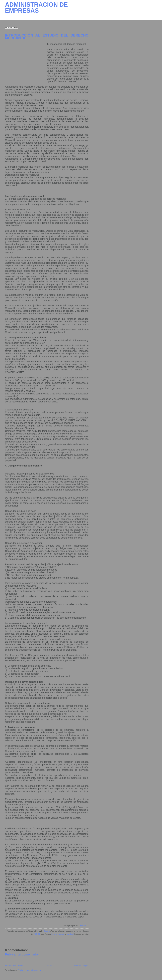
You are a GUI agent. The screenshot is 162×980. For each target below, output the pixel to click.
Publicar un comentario (21, 954)
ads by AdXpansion (11, 28)
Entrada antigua (81, 966)
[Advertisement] (26, 64)
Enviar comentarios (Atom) (30, 970)
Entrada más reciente (15, 966)
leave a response (58, 934)
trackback (70, 934)
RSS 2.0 (37, 934)
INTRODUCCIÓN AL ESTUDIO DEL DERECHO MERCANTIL (47, 37)
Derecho (83, 925)
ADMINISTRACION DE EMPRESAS (36, 8)
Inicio (49, 966)
